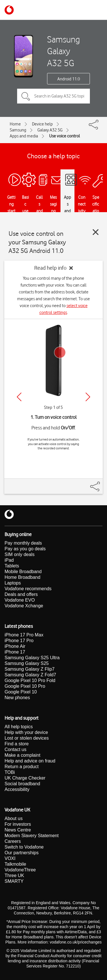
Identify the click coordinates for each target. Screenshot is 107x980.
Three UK (14, 875)
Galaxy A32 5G (50, 130)
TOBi (10, 772)
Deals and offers (21, 594)
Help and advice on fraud (30, 761)
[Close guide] (96, 232)
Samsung (18, 130)
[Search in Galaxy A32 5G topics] (53, 96)
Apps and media (24, 136)
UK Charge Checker (25, 778)
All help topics (19, 727)
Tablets (12, 566)
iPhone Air (15, 646)
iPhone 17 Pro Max (24, 635)
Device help (42, 124)
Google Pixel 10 (21, 692)
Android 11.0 (69, 79)
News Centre (18, 830)
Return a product (22, 767)
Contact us (15, 749)
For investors (18, 824)
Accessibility (17, 789)
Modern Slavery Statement (32, 836)
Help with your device (26, 732)
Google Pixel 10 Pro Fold (30, 680)
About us (14, 818)
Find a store (17, 744)
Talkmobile (15, 864)
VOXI (10, 858)
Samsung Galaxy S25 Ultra (32, 658)
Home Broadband (22, 577)
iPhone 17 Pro (19, 641)
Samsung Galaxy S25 (27, 663)
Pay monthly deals (23, 543)
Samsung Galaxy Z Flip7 (30, 669)
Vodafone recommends (28, 589)
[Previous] (19, 397)
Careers (13, 841)
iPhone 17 (15, 652)
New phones (17, 698)
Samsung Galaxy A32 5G (63, 51)
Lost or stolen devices (27, 738)
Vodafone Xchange (24, 606)
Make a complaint (22, 755)
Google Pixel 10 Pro (25, 686)
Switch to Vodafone (24, 847)
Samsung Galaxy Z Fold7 (30, 675)
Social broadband (22, 784)
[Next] (88, 397)
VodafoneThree (20, 870)
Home (15, 124)
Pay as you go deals (25, 549)
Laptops (13, 583)
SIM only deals (20, 554)
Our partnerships (22, 853)
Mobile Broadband (23, 572)
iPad (9, 560)
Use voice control (64, 136)
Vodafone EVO (20, 600)
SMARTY (14, 881)
